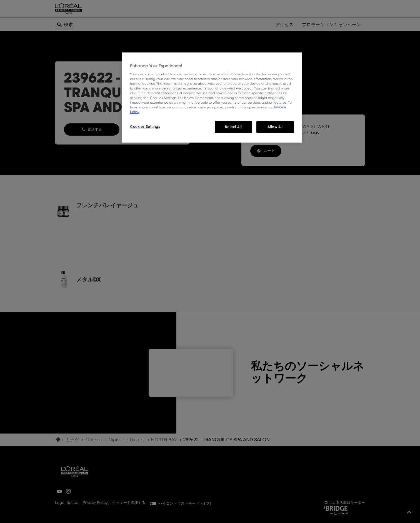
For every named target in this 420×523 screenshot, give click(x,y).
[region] (212, 97)
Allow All (275, 127)
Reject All (233, 127)
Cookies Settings (145, 127)
